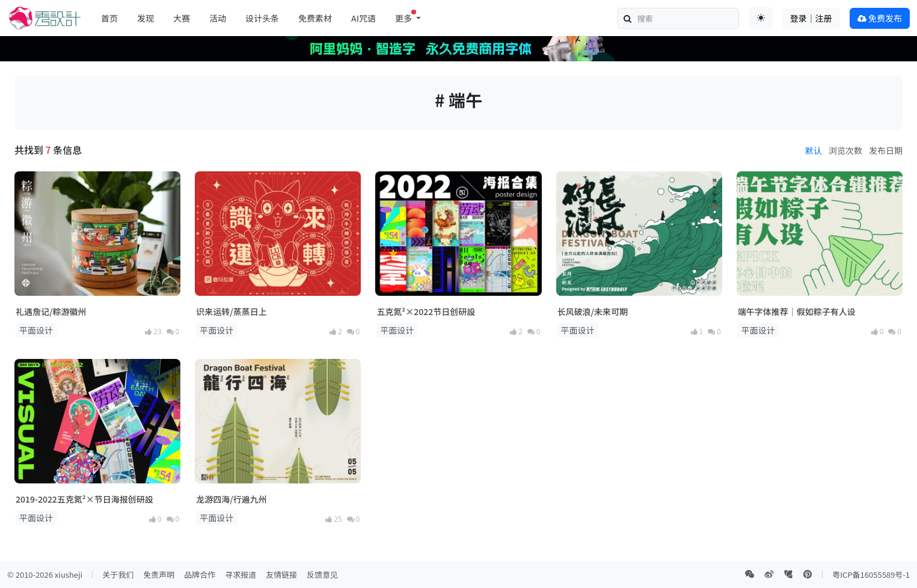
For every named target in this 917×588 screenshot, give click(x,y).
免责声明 (159, 574)
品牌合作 (200, 574)
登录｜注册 (811, 18)
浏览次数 (845, 150)
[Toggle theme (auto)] (761, 18)
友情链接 (281, 574)
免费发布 (880, 18)
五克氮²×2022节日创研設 (426, 311)
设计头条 (262, 18)
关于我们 (118, 574)
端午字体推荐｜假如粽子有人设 (797, 311)
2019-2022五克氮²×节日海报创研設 (84, 499)
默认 (814, 150)
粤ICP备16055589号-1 (871, 574)
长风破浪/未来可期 (593, 311)
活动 (218, 18)
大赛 (182, 18)
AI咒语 (363, 18)
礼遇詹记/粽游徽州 (51, 311)
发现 (146, 18)
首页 (109, 18)
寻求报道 (241, 574)
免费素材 (315, 18)
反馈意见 (322, 574)
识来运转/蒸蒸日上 (231, 311)
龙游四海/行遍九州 (231, 499)
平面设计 (36, 330)
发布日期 (886, 150)
